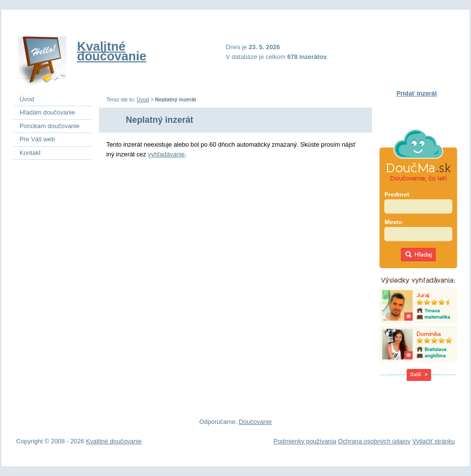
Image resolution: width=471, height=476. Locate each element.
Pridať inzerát (417, 93)
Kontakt (30, 153)
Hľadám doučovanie (47, 112)
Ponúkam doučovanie (49, 126)
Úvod (143, 99)
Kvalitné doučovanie (112, 51)
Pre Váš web (37, 139)
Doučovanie (255, 422)
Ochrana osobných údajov (374, 441)
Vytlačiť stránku (433, 441)
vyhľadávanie (166, 154)
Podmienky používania (305, 441)
